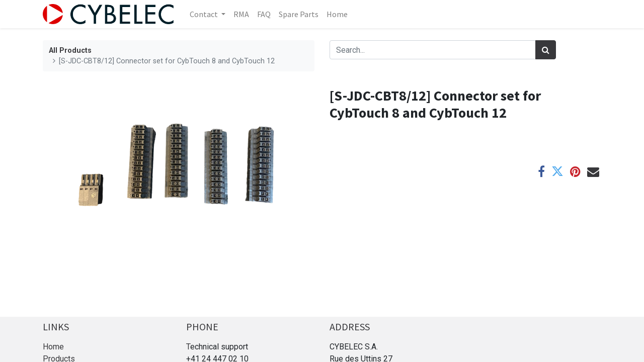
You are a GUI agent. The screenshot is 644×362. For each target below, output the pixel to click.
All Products (70, 51)
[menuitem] (241, 14)
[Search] (546, 50)
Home (53, 347)
